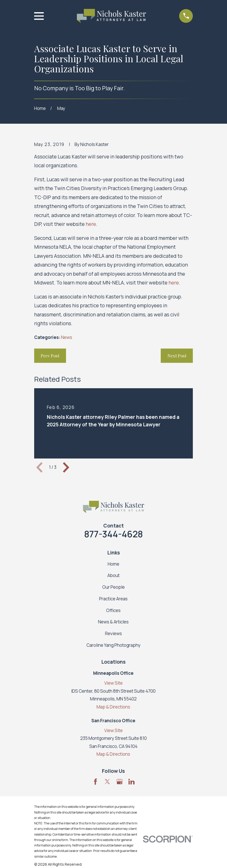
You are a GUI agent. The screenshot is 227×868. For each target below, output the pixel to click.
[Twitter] (107, 782)
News (67, 337)
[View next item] (66, 467)
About (113, 575)
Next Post (177, 356)
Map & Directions (113, 707)
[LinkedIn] (131, 782)
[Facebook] (96, 782)
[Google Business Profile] (120, 782)
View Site (113, 683)
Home (113, 564)
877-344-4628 (113, 534)
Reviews (113, 633)
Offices (113, 610)
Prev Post (50, 356)
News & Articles (113, 622)
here (91, 224)
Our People (113, 587)
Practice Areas (113, 599)
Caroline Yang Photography (113, 645)
